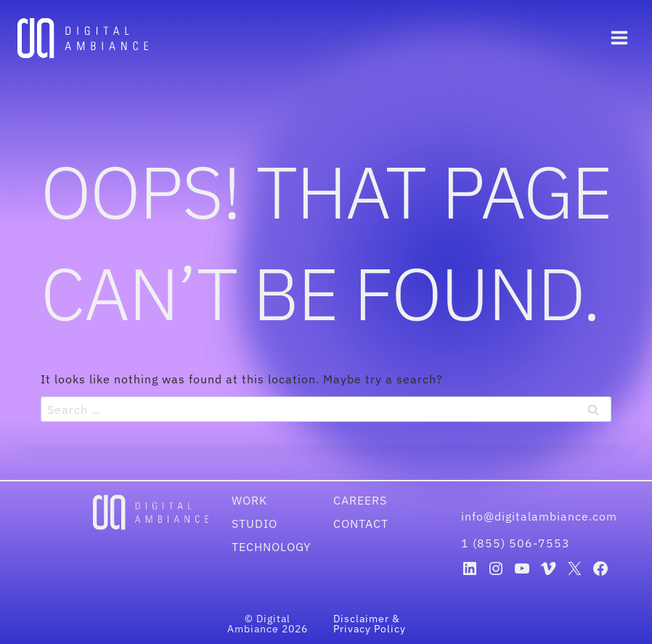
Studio (254, 523)
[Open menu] (619, 38)
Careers (360, 500)
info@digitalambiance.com (541, 516)
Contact (361, 523)
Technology (271, 547)
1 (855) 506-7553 (516, 543)
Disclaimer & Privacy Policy (370, 624)
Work (249, 500)
